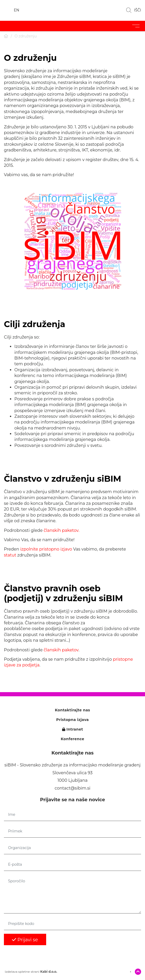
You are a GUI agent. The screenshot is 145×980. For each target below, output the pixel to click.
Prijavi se (25, 940)
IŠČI (134, 10)
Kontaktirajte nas (72, 710)
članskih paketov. (62, 530)
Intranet (73, 729)
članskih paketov (61, 650)
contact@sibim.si (72, 788)
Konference (72, 739)
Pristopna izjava (73, 720)
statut (10, 555)
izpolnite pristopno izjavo (46, 549)
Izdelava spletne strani (31, 972)
